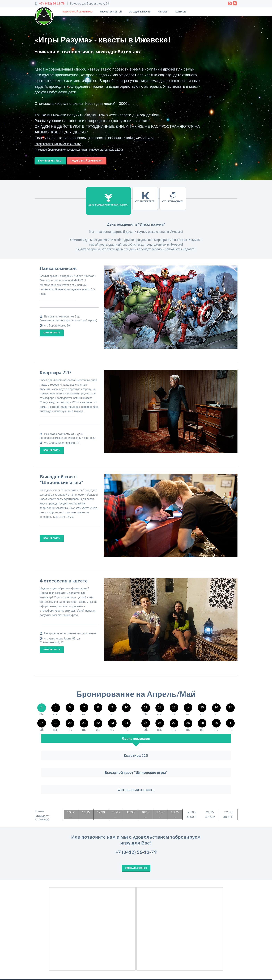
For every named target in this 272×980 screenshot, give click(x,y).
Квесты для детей (111, 12)
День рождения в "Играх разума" (107, 201)
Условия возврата (224, 955)
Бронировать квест (53, 162)
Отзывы (163, 12)
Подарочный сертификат (78, 12)
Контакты (181, 12)
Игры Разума (165, 948)
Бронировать (54, 338)
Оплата (207, 955)
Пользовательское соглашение (212, 951)
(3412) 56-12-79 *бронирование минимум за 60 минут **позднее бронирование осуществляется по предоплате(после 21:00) (98, 144)
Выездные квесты (140, 12)
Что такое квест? (139, 201)
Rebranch (55, 955)
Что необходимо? (168, 201)
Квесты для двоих (168, 959)
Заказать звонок (136, 828)
